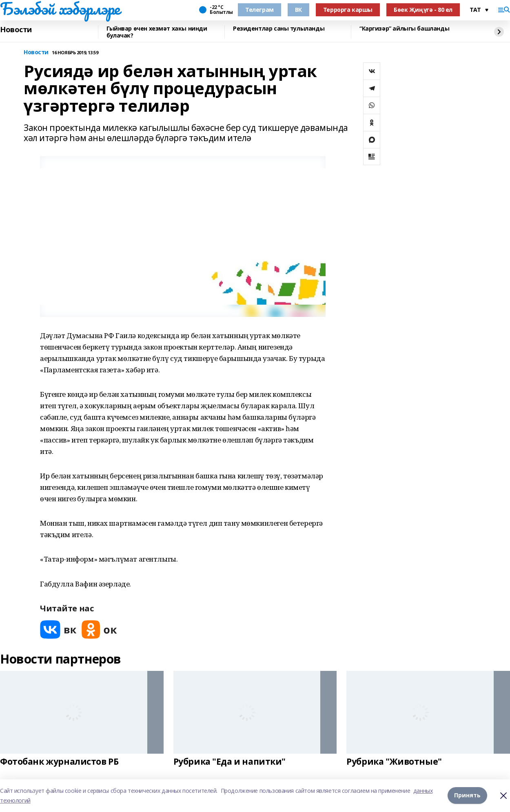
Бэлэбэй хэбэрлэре (60, 9)
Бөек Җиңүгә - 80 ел (423, 10)
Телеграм (259, 10)
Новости (16, 30)
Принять (467, 795)
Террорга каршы (348, 10)
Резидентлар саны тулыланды (279, 29)
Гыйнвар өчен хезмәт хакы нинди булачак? (157, 32)
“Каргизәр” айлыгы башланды (404, 29)
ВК (298, 10)
